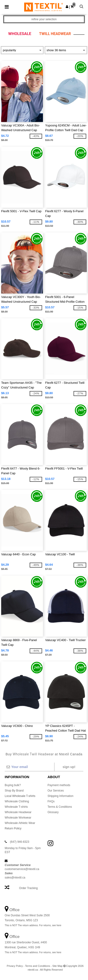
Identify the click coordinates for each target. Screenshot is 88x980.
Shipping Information (61, 796)
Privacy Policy (15, 966)
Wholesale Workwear (18, 818)
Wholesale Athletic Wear (20, 823)
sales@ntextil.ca (15, 878)
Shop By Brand (14, 791)
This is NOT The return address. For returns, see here (33, 925)
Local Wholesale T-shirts (20, 796)
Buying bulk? (13, 785)
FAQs (51, 801)
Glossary (53, 812)
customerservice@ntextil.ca (22, 869)
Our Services (56, 791)
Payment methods (59, 785)
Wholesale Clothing (17, 801)
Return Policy (13, 828)
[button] (67, 7)
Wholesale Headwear (18, 812)
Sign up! (69, 767)
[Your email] (29, 767)
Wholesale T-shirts (16, 807)
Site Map (57, 966)
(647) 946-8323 (19, 842)
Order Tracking (28, 888)
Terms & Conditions (60, 807)
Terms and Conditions (38, 966)
